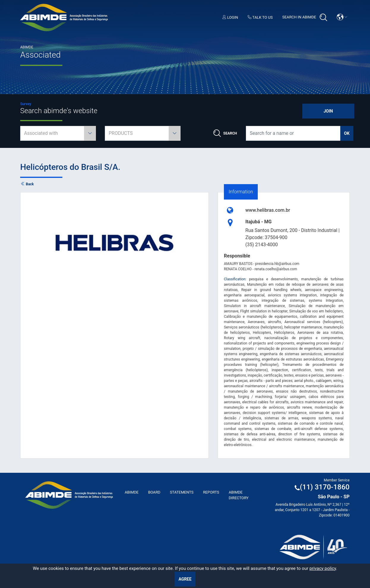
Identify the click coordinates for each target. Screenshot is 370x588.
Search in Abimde (305, 18)
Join (328, 111)
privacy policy (323, 568)
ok (347, 133)
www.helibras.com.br (268, 210)
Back (27, 184)
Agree (185, 579)
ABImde (132, 492)
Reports (211, 492)
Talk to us (260, 17)
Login (230, 17)
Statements (182, 492)
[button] (342, 17)
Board (154, 492)
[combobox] (58, 133)
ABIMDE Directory (239, 495)
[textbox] (58, 133)
